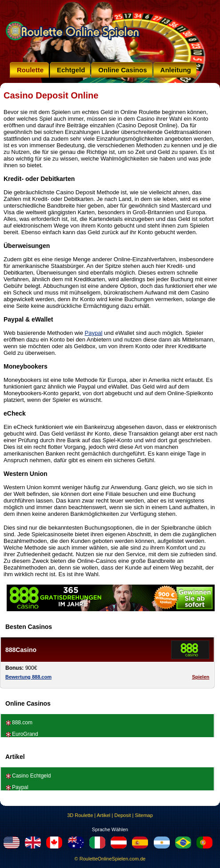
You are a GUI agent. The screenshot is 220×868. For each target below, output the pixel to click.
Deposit (122, 815)
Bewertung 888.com (28, 677)
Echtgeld (71, 70)
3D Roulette (80, 815)
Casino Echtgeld (31, 776)
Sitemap (144, 815)
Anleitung (176, 70)
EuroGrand (25, 734)
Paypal (94, 333)
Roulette (30, 70)
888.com (22, 723)
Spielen (201, 677)
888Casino (21, 650)
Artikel (104, 815)
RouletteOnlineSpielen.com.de (113, 859)
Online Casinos (122, 70)
